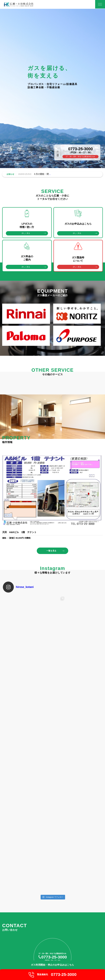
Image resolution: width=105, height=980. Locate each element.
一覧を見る (51, 551)
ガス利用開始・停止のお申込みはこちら (52, 964)
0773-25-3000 (80, 149)
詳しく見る (26, 233)
